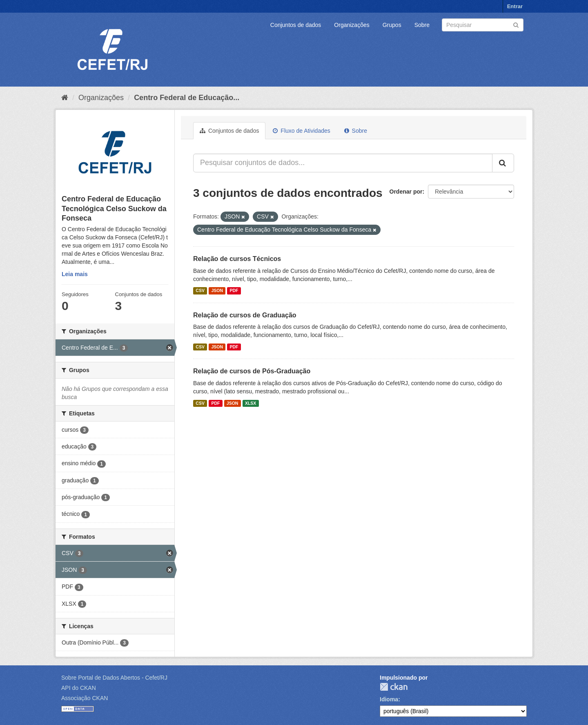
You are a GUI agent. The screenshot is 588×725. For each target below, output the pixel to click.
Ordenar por (406, 192)
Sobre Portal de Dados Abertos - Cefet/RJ (114, 678)
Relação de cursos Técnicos (237, 259)
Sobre (422, 25)
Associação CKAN (85, 698)
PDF (234, 291)
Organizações (352, 25)
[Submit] (516, 24)
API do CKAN (79, 688)
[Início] (65, 98)
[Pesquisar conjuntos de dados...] (343, 163)
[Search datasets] (483, 25)
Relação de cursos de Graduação (245, 315)
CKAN (394, 687)
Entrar (515, 6)
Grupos (392, 25)
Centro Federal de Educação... (187, 98)
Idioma (389, 699)
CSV (200, 291)
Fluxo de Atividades (301, 131)
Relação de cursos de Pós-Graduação (252, 371)
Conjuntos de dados (296, 25)
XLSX (251, 403)
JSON (217, 291)
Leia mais (75, 274)
